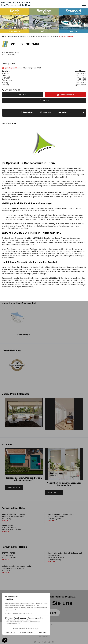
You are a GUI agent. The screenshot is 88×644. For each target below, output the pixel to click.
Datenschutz (44, 636)
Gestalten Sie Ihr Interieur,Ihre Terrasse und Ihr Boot (16, 4)
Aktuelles (63, 112)
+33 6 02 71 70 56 (12, 90)
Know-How (46, 112)
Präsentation (27, 112)
